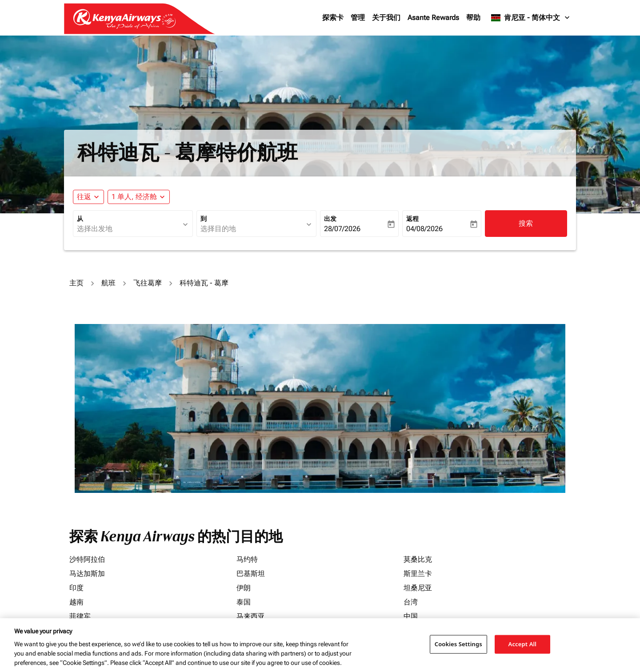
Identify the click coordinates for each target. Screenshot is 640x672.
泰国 (244, 602)
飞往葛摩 (148, 283)
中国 (411, 616)
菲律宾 (80, 616)
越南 (76, 602)
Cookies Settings (458, 644)
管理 (358, 18)
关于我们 (386, 18)
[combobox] (128, 229)
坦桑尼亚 (418, 588)
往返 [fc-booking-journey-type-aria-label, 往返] (84, 197)
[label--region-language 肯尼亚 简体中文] (531, 18)
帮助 (473, 18)
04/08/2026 (424, 229)
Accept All (523, 644)
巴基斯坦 (251, 574)
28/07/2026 (342, 229)
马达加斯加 (87, 574)
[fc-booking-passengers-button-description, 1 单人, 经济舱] (134, 197)
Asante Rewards (433, 18)
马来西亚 (251, 616)
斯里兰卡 (418, 574)
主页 (76, 283)
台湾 (411, 602)
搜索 (526, 223)
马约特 (247, 559)
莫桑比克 (418, 559)
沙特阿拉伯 (87, 559)
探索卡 (333, 18)
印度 (76, 588)
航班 (108, 283)
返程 (412, 219)
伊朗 (244, 588)
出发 (330, 219)
